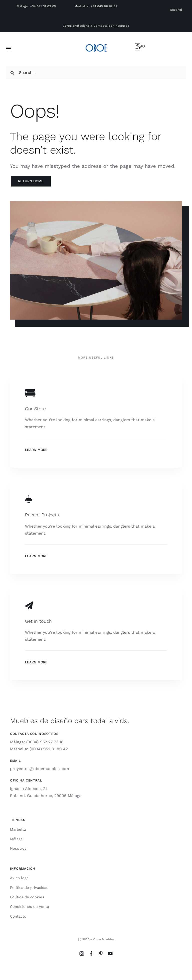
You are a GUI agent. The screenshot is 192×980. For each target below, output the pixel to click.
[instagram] (82, 954)
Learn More (36, 450)
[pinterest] (101, 954)
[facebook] (91, 954)
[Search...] (96, 73)
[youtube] (110, 954)
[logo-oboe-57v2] (96, 43)
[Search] (12, 73)
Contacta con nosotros (111, 26)
